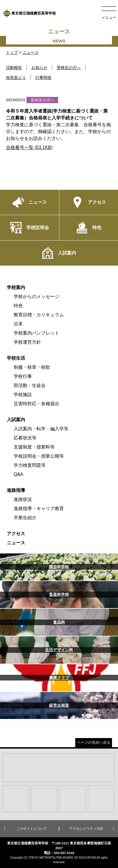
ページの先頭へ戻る (94, 742)
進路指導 (16, 490)
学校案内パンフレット (36, 333)
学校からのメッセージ (36, 297)
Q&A (19, 474)
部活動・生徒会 (30, 385)
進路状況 (23, 499)
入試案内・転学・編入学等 (41, 429)
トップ (12, 52)
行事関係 (43, 78)
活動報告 (14, 68)
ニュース (30, 52)
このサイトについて (32, 829)
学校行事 (23, 376)
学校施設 (23, 395)
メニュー (109, 18)
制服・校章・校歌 (32, 367)
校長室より (16, 78)
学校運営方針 (27, 342)
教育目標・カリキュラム (39, 315)
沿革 (18, 324)
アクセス (16, 534)
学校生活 (16, 358)
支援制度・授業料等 (34, 447)
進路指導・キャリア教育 (39, 509)
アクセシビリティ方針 (86, 829)
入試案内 (16, 420)
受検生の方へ (69, 68)
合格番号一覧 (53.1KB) (29, 147)
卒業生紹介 (25, 518)
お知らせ (39, 68)
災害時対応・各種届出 (36, 404)
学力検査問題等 (30, 465)
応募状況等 (25, 438)
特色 (18, 306)
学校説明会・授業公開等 (39, 456)
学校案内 (16, 287)
